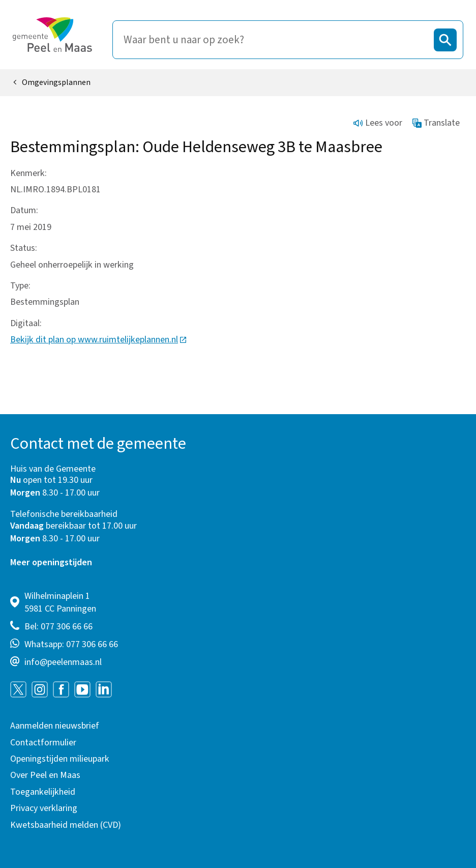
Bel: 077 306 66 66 (58, 627)
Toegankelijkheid (43, 792)
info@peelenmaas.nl (63, 662)
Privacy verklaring (44, 808)
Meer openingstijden (51, 562)
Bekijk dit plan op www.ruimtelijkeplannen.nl (99, 340)
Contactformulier (43, 743)
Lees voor (378, 123)
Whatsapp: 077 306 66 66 (71, 644)
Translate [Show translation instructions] (436, 123)
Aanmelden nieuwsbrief (55, 726)
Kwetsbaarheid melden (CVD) (66, 825)
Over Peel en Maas (45, 775)
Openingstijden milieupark (60, 759)
